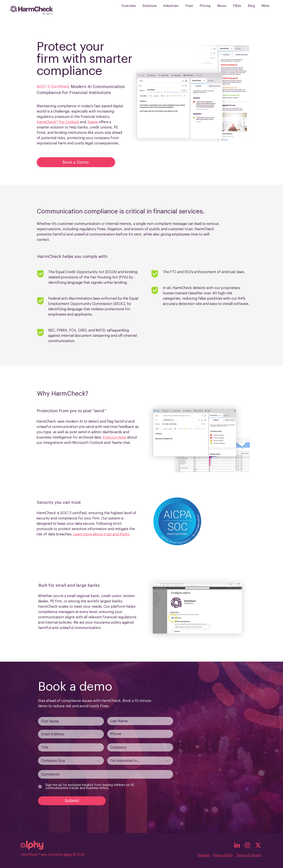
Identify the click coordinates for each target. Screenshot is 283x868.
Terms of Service (249, 855)
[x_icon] (258, 845)
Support (204, 855)
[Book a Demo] (76, 162)
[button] (150, 9)
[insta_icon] (247, 845)
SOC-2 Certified (53, 87)
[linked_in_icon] (237, 845)
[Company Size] (71, 761)
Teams (92, 122)
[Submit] (72, 801)
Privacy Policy (223, 855)
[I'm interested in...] (140, 761)
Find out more (115, 437)
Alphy (68, 855)
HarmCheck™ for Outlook (58, 122)
